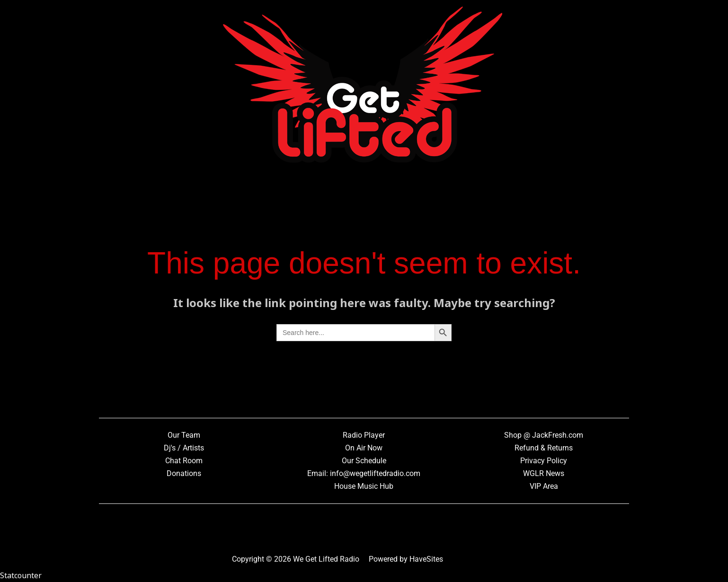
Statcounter (21, 575)
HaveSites (426, 559)
